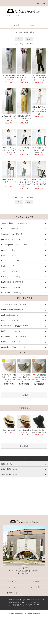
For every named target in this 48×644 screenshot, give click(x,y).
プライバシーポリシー (33, 604)
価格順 (26, 32)
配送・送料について (29, 601)
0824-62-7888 (25, 575)
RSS (34, 606)
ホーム (4, 16)
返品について (40, 601)
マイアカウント (12, 583)
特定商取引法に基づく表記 (16, 604)
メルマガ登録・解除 (14, 606)
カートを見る (36, 589)
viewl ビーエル (14, 16)
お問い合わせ (12, 594)
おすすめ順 (18, 32)
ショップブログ (26, 606)
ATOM (38, 606)
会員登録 (36, 583)
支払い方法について (15, 601)
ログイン (12, 589)
